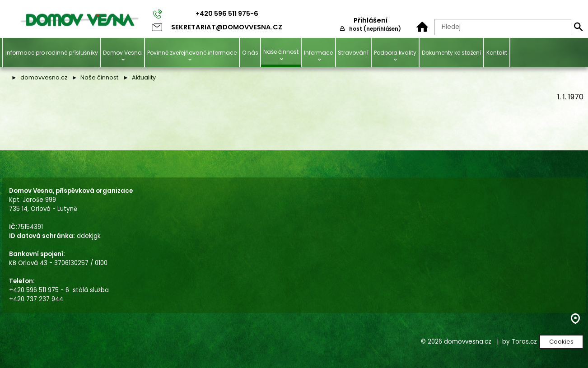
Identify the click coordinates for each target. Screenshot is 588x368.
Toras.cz (524, 342)
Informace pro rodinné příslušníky (52, 53)
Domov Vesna (122, 53)
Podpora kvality (395, 53)
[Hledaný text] (503, 27)
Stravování (353, 53)
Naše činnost (281, 52)
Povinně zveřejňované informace (192, 53)
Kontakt (497, 53)
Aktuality (144, 77)
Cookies (561, 342)
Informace (318, 53)
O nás (250, 53)
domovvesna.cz (44, 77)
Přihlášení (371, 20)
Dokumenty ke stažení (452, 53)
